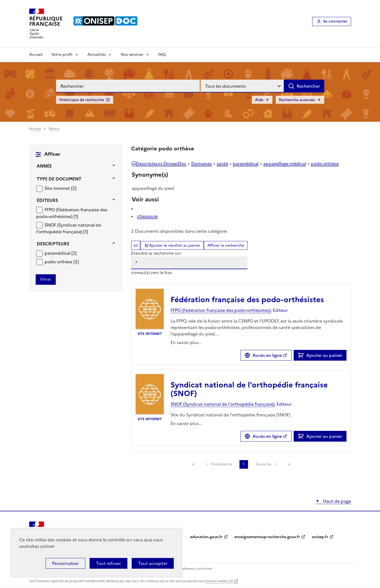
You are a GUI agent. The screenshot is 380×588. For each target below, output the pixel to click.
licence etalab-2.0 (219, 581)
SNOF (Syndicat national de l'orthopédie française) (69, 228)
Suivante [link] (263, 464)
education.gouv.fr (206, 537)
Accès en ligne (267, 355)
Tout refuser (108, 563)
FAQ (162, 55)
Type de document (59, 179)
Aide (259, 100)
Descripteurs (53, 244)
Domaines (202, 164)
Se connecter (335, 21)
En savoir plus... (186, 342)
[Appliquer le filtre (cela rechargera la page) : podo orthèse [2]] (62, 262)
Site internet (58, 188)
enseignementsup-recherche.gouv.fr (267, 537)
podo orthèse (59, 262)
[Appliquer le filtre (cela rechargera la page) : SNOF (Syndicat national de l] (69, 228)
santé (222, 164)
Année (44, 166)
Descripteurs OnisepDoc (161, 164)
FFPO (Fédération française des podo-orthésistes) (72, 213)
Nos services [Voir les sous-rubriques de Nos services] (132, 55)
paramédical (58, 253)
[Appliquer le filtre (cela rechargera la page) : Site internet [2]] (60, 188)
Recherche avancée (297, 100)
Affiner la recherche (226, 245)
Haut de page (336, 501)
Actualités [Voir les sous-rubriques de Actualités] (97, 55)
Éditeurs (47, 200)
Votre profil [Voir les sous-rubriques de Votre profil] (62, 55)
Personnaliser (65, 563)
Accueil (36, 55)
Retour (54, 129)
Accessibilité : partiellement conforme (183, 569)
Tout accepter (153, 563)
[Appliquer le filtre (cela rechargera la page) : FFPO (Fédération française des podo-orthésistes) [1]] (72, 213)
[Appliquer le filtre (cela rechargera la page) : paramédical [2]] (61, 253)
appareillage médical (285, 164)
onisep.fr (320, 537)
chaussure (147, 216)
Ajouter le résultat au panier (175, 245)
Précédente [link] (222, 464)
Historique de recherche (82, 100)
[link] (193, 464)
